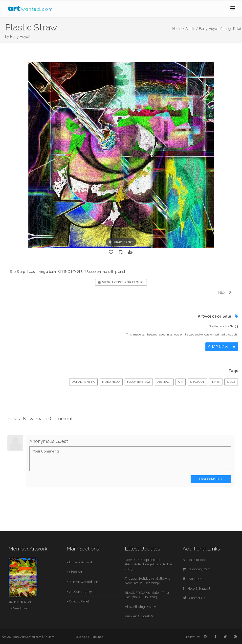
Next (225, 292)
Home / (178, 29)
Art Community (81, 592)
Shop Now (222, 347)
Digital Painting (83, 382)
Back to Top (194, 560)
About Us (192, 579)
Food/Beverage (139, 382)
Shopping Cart (196, 569)
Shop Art (76, 572)
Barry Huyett (20, 37)
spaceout (197, 382)
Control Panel (79, 601)
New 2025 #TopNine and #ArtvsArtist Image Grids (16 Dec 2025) (149, 564)
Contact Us (194, 598)
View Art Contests (139, 616)
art (181, 382)
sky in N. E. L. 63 (20, 602)
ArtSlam (49, 637)
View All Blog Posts (140, 607)
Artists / (192, 29)
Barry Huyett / (210, 29)
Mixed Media (111, 382)
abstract (164, 382)
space (231, 382)
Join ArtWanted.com (84, 582)
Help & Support (196, 588)
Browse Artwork (81, 562)
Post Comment (211, 479)
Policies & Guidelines (89, 637)
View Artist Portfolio (121, 282)
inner (216, 382)
